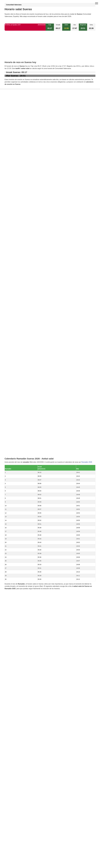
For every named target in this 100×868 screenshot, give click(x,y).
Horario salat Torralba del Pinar (20, 454)
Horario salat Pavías (16, 477)
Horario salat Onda (16, 434)
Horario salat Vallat (16, 457)
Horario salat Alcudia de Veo (19, 417)
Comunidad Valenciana (14, 5)
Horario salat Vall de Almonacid (20, 471)
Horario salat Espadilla (17, 444)
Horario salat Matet (16, 451)
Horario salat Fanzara (17, 441)
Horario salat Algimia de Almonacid (21, 437)
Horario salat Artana (16, 480)
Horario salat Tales (15, 421)
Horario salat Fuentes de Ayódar (20, 461)
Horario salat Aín (15, 431)
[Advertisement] (50, 48)
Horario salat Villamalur (17, 424)
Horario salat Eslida (16, 447)
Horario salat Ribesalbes (17, 467)
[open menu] (97, 3)
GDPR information (11, 548)
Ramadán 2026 (87, 276)
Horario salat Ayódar (16, 427)
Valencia (12, 484)
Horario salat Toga (15, 474)
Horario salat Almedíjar (17, 464)
